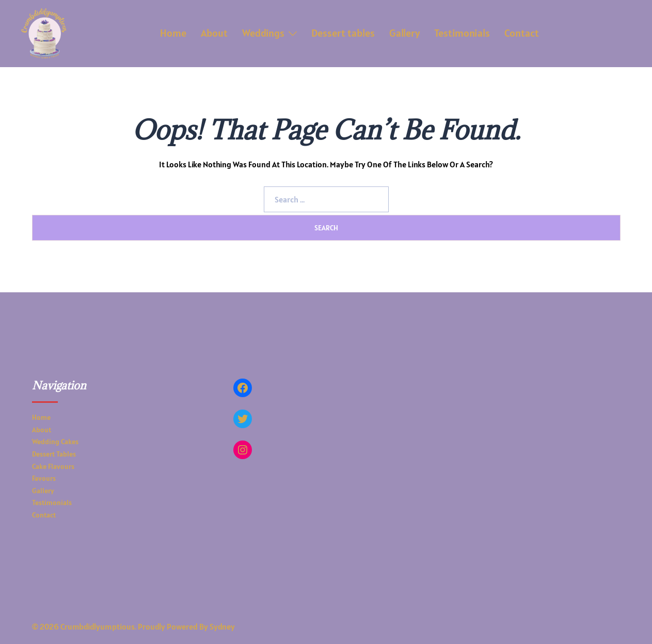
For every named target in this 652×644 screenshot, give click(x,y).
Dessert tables (343, 33)
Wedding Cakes (55, 442)
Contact (522, 33)
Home (173, 33)
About (214, 33)
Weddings (263, 33)
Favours (44, 478)
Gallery (404, 33)
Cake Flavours (53, 466)
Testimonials (462, 33)
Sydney (222, 626)
